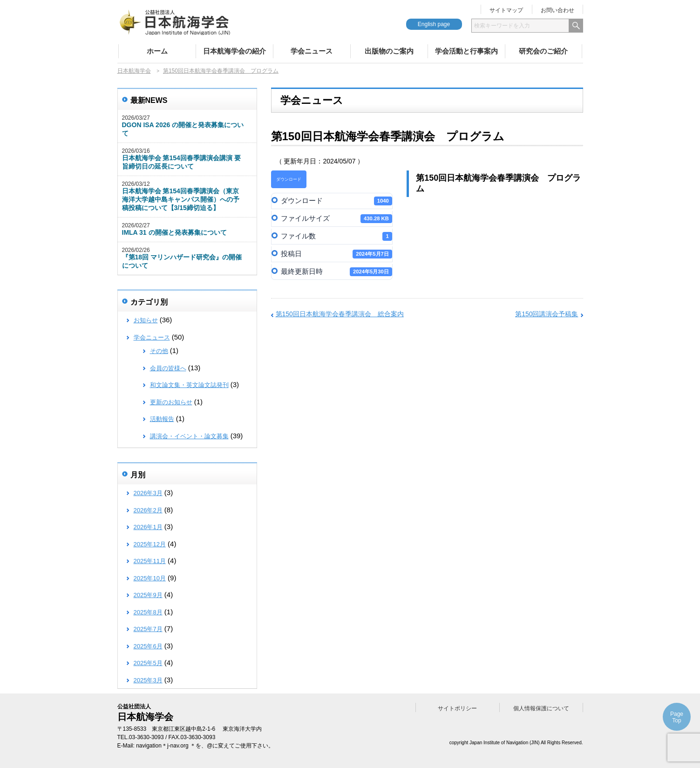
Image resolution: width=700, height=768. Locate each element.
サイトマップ (506, 10)
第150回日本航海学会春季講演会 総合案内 (340, 314)
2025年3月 (148, 680)
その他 (159, 351)
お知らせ (146, 320)
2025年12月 (150, 544)
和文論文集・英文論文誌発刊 (189, 385)
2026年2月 (148, 510)
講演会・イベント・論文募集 (189, 436)
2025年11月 (150, 561)
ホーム (157, 51)
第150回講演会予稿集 (547, 314)
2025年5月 (148, 663)
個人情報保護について (541, 708)
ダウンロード (289, 179)
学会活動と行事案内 (466, 51)
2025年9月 (148, 595)
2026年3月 (148, 493)
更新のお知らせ (171, 402)
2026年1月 (148, 527)
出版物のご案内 (389, 51)
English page (434, 24)
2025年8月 (148, 612)
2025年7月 (148, 629)
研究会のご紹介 (543, 51)
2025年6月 (148, 646)
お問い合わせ (557, 10)
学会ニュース (312, 51)
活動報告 (162, 419)
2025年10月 (150, 578)
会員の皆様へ (168, 368)
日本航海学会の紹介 (234, 51)
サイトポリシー (457, 708)
